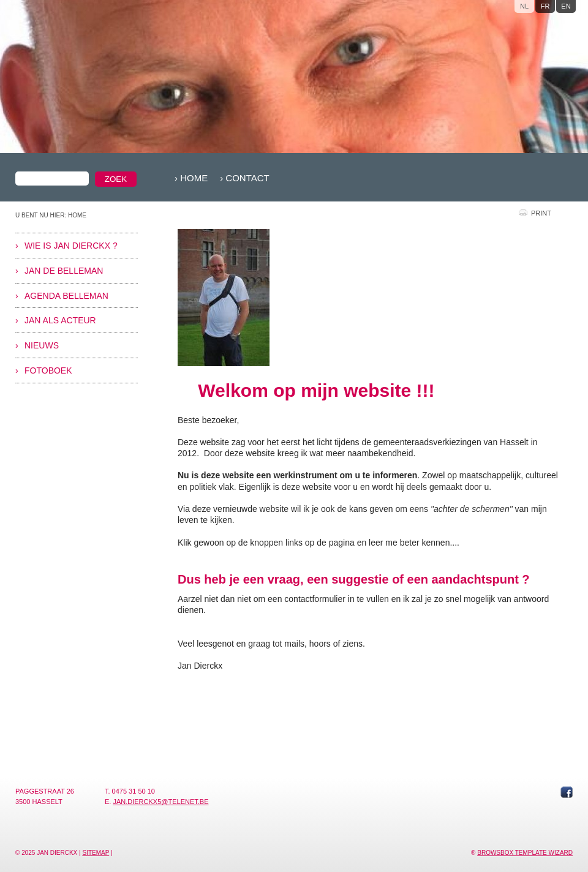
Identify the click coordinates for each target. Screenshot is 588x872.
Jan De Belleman (64, 271)
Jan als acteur (60, 320)
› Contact (245, 178)
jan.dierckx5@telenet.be (160, 802)
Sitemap (96, 853)
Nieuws (42, 345)
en (566, 6)
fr (545, 6)
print (541, 213)
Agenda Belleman (66, 296)
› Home (191, 178)
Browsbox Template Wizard (525, 853)
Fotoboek (48, 370)
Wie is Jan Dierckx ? (71, 246)
